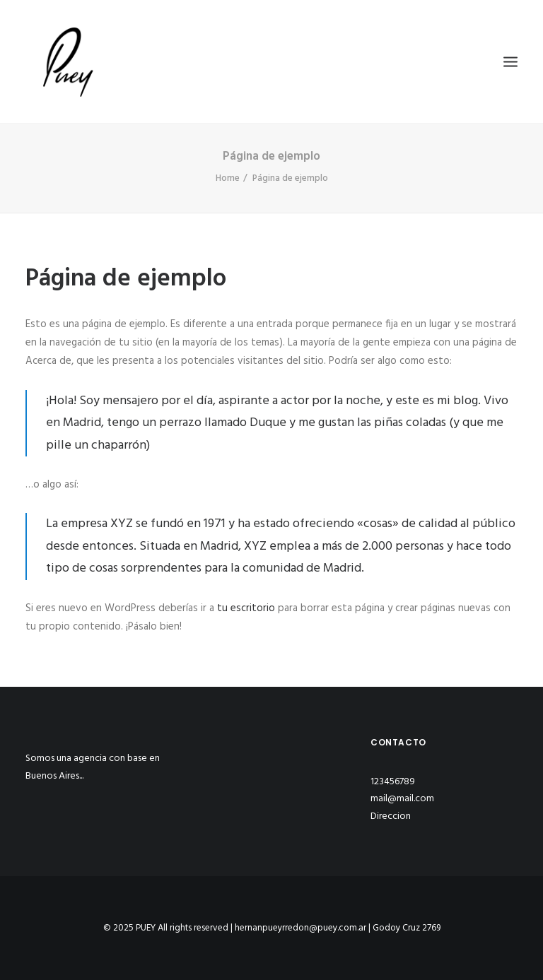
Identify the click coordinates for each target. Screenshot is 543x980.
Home (228, 178)
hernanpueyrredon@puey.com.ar (300, 928)
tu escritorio (246, 608)
